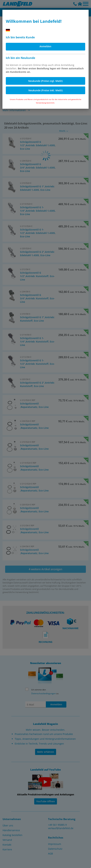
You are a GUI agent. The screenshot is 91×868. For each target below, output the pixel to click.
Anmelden (45, 46)
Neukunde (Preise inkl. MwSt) (45, 90)
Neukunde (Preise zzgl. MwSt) (45, 81)
